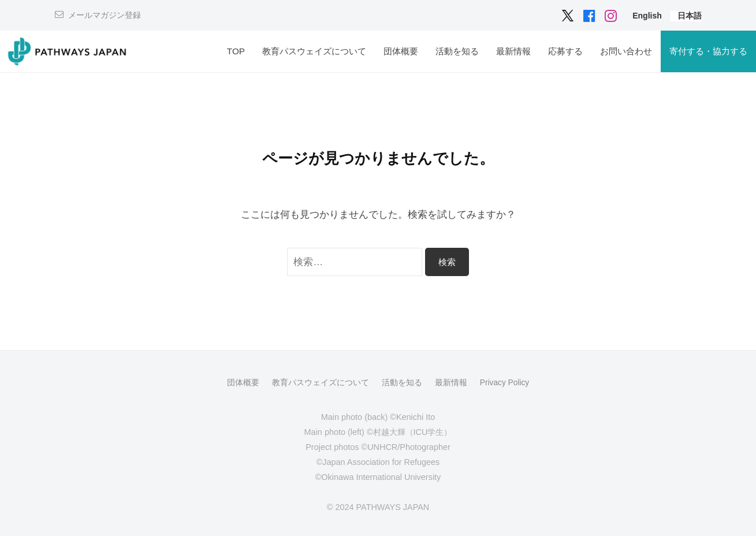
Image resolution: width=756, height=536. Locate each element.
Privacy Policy (505, 382)
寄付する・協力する (708, 51)
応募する (565, 51)
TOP (236, 51)
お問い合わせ (626, 51)
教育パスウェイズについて (314, 51)
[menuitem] (647, 15)
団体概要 (401, 51)
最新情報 (513, 51)
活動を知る (457, 51)
